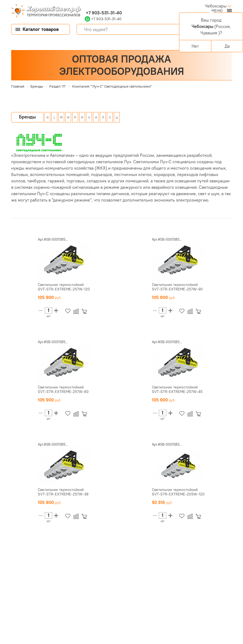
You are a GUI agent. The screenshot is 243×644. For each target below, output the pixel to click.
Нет (195, 46)
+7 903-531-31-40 (103, 13)
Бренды (27, 117)
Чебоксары (216, 6)
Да (227, 46)
